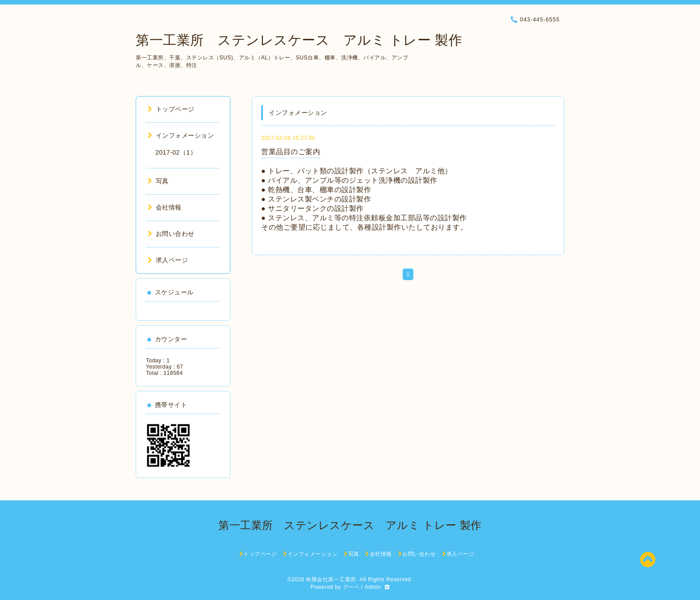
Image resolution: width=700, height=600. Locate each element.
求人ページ (168, 260)
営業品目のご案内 (291, 152)
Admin (373, 587)
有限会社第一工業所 (331, 579)
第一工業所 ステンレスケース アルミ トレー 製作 (299, 40)
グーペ (351, 587)
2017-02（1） (176, 152)
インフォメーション (181, 135)
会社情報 (165, 207)
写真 (158, 181)
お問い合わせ (171, 234)
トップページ (171, 109)
